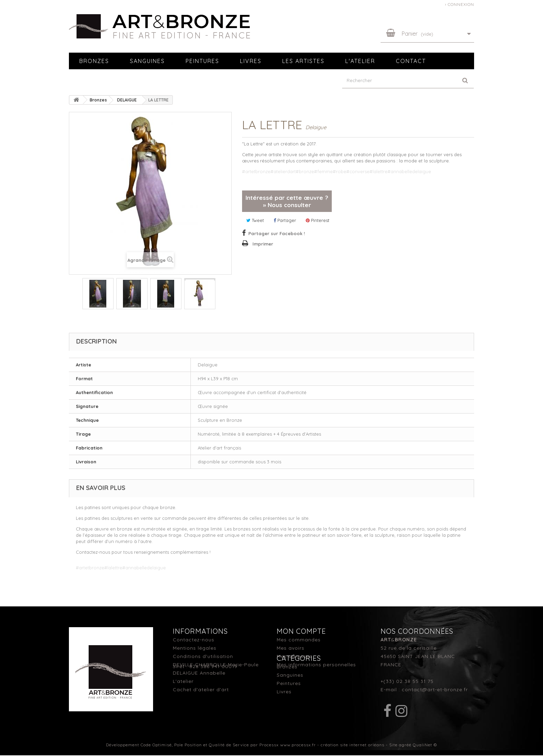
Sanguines (147, 61)
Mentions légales (195, 648)
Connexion (461, 4)
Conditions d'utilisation (203, 656)
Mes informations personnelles (316, 665)
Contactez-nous (194, 640)
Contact (411, 61)
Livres (251, 61)
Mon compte (301, 631)
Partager (285, 220)
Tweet (255, 220)
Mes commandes (299, 640)
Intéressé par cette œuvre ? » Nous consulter (287, 201)
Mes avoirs (291, 648)
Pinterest (318, 220)
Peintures (202, 61)
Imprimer (263, 244)
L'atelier (360, 61)
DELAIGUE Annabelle (199, 673)
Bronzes (94, 61)
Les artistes (303, 61)
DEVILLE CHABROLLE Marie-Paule (216, 665)
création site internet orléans (353, 745)
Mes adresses (294, 656)
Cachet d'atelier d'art (201, 690)
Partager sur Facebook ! (277, 233)
